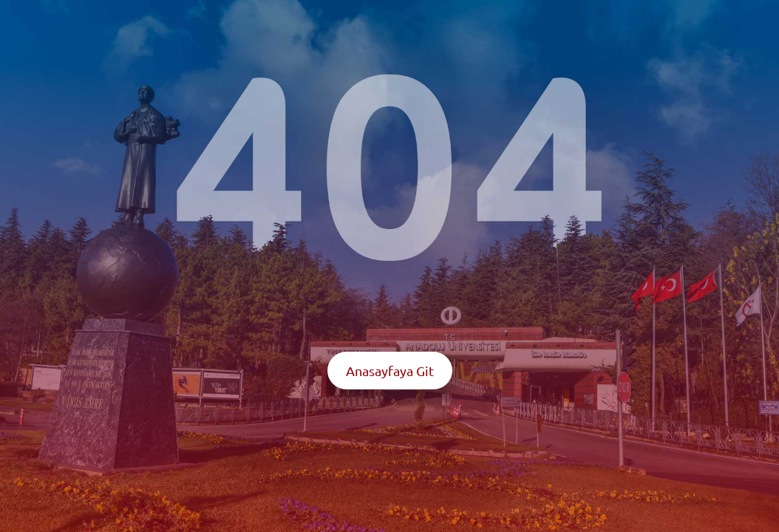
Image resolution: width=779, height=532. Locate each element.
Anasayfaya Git (390, 371)
